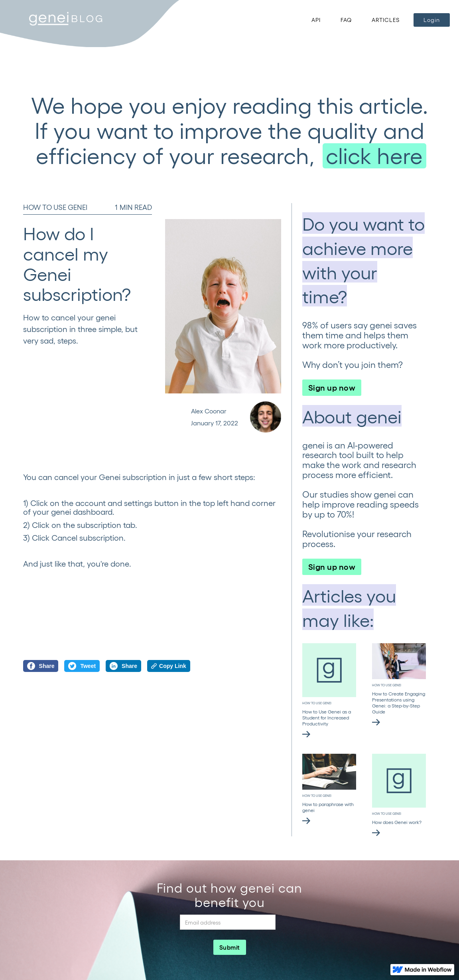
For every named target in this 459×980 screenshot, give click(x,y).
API (316, 20)
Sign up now (332, 387)
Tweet (82, 666)
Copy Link (169, 666)
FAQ (346, 20)
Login (432, 20)
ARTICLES (386, 20)
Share (41, 666)
